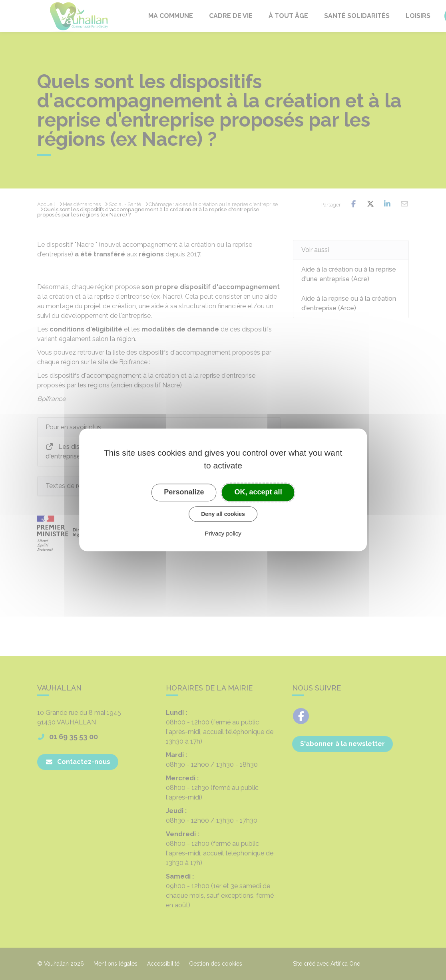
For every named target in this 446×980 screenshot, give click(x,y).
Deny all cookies (223, 514)
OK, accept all (258, 492)
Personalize (184, 492)
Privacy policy (223, 534)
